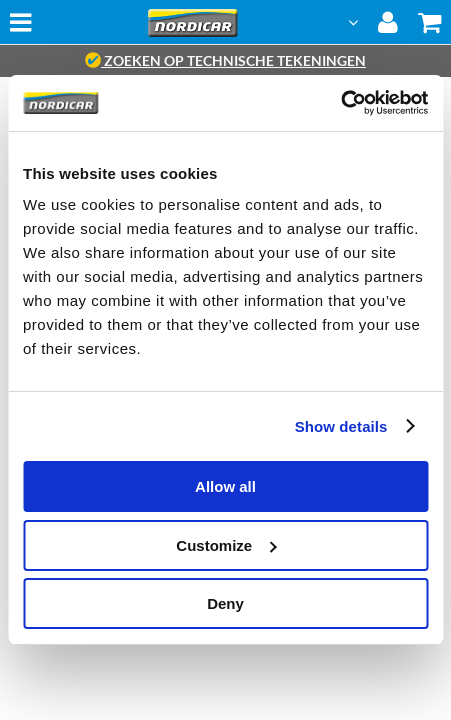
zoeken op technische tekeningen (225, 60)
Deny (225, 603)
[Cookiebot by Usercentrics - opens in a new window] (340, 103)
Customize (226, 545)
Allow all (225, 486)
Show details (341, 426)
